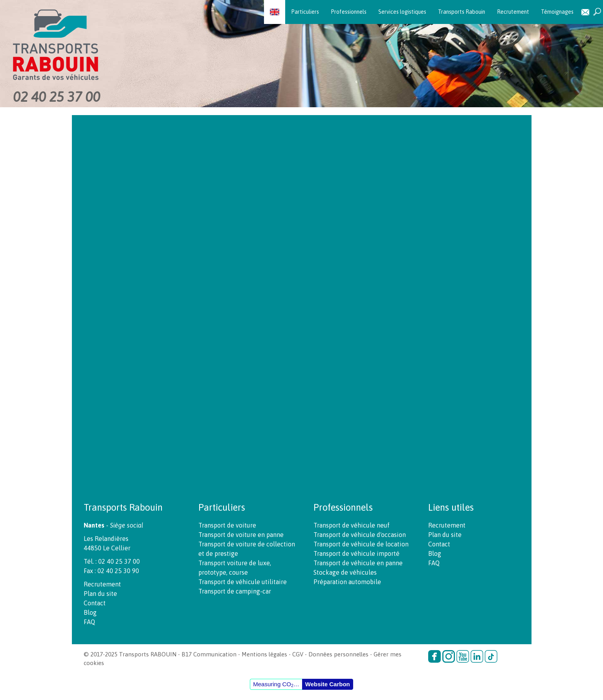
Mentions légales (264, 654)
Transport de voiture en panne (241, 535)
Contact (585, 12)
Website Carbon (328, 684)
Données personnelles (338, 654)
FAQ (89, 622)
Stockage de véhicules (345, 572)
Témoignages (557, 12)
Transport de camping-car (235, 591)
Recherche (597, 12)
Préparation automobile (347, 582)
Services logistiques (402, 12)
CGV (298, 654)
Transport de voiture (227, 525)
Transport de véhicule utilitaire (243, 582)
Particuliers (305, 12)
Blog (90, 612)
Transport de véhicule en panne (358, 563)
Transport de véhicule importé (356, 553)
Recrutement (513, 12)
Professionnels (349, 12)
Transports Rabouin (462, 12)
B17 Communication (209, 654)
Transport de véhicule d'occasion (360, 535)
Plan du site (100, 594)
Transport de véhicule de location (361, 544)
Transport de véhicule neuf (352, 525)
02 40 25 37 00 (57, 97)
